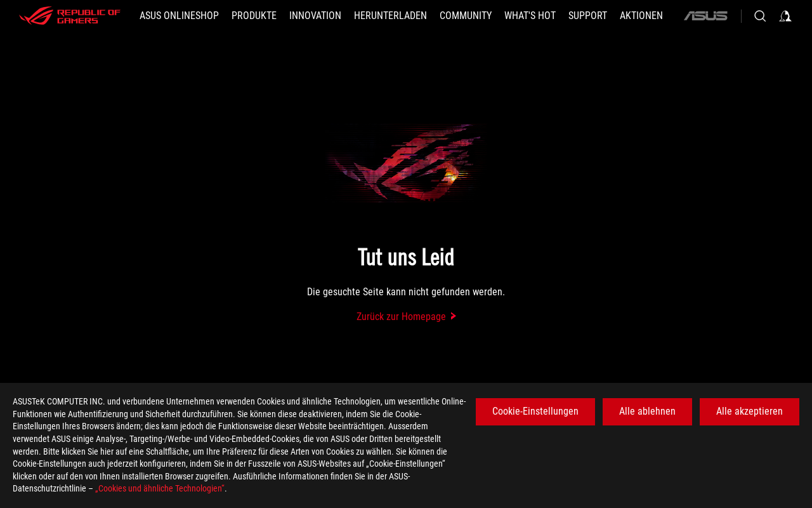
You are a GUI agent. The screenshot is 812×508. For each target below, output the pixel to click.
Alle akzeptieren (750, 411)
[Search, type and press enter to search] (760, 16)
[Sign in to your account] (785, 16)
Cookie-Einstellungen (535, 411)
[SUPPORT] (588, 16)
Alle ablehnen (647, 411)
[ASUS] (705, 16)
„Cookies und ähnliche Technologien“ (160, 488)
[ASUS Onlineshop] (179, 16)
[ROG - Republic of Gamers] (70, 16)
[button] (254, 16)
